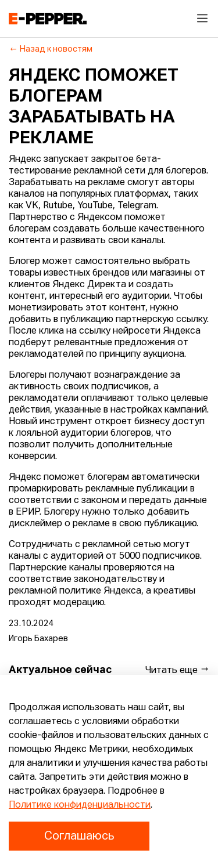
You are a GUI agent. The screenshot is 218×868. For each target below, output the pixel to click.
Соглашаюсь (79, 836)
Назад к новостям (51, 49)
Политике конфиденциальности (80, 805)
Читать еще (177, 670)
